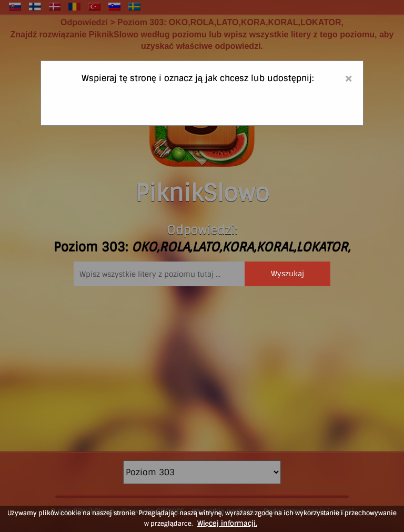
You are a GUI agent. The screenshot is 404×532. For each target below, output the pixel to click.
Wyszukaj (287, 274)
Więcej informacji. (227, 523)
